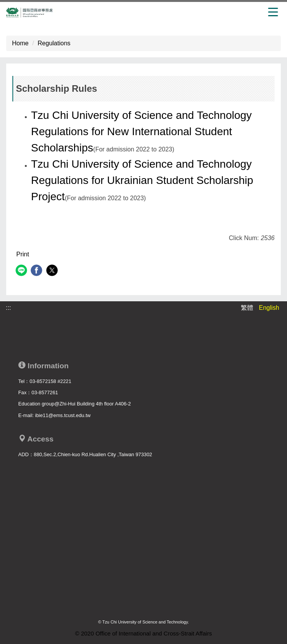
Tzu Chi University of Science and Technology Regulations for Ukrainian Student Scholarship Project (142, 180)
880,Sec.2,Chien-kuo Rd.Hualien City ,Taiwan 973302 (93, 454)
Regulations (54, 43)
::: (8, 308)
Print (23, 254)
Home (20, 43)
